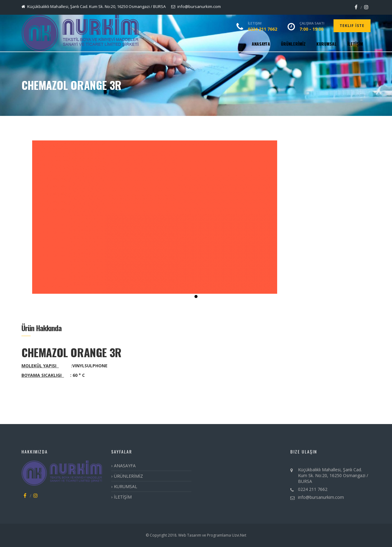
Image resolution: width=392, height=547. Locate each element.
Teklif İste (352, 26)
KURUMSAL (326, 44)
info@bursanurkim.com (321, 497)
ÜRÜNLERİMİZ (293, 44)
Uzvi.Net (239, 535)
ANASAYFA (261, 44)
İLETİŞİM (355, 44)
